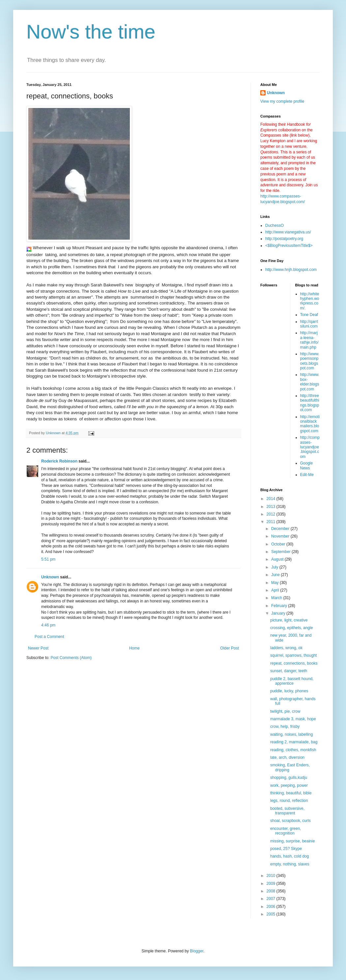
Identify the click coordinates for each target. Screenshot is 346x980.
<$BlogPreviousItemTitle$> (289, 246)
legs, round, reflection (289, 801)
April (276, 590)
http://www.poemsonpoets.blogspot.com (310, 361)
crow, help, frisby (285, 727)
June (276, 575)
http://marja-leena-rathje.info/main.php (309, 340)
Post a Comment (49, 637)
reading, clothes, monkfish (293, 750)
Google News (307, 465)
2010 (272, 876)
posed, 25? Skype (286, 849)
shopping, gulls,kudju (289, 778)
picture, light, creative (289, 620)
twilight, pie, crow (285, 711)
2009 (272, 884)
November (281, 536)
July (275, 567)
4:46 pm (48, 625)
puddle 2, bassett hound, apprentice (292, 681)
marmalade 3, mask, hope (293, 719)
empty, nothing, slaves (290, 864)
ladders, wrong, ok (286, 648)
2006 (272, 907)
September (281, 552)
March (277, 598)
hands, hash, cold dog (289, 856)
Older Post (230, 648)
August (278, 559)
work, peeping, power (289, 785)
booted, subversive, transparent (287, 811)
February (280, 606)
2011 (272, 522)
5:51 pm (48, 559)
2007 (272, 899)
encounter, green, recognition (286, 831)
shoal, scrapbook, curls (290, 821)
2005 (272, 914)
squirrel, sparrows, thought (293, 655)
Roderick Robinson (59, 461)
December (281, 529)
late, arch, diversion (287, 757)
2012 (272, 514)
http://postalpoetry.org (284, 239)
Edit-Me (307, 475)
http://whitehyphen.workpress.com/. (310, 301)
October (279, 544)
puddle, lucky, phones (289, 691)
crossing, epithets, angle (291, 628)
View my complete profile (282, 101)
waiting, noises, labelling (291, 734)
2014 (272, 499)
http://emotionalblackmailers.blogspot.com (310, 424)
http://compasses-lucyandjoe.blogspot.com (310, 447)
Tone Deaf (309, 315)
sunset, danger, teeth (289, 671)
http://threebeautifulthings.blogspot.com (310, 403)
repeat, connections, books (294, 663)
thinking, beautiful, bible (291, 793)
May (275, 583)
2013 (272, 507)
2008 (272, 891)
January (279, 613)
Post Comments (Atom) (71, 658)
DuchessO (274, 225)
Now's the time (91, 32)
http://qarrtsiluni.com (309, 324)
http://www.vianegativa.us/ (288, 232)
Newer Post (38, 648)
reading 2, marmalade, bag (294, 742)
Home (134, 648)
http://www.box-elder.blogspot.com (310, 382)
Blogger (197, 951)
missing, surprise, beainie (292, 841)
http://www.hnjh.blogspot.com (291, 270)
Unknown (50, 577)
